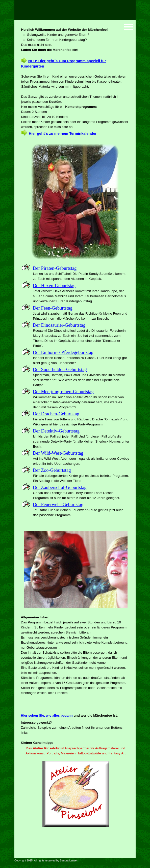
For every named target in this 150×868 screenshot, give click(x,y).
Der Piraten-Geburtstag (55, 268)
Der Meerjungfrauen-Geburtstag (63, 392)
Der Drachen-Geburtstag (56, 414)
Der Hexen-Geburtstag (54, 286)
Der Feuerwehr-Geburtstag (58, 504)
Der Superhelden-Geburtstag (60, 369)
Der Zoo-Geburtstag (52, 470)
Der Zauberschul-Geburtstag (60, 487)
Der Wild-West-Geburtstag (58, 453)
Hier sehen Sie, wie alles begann (47, 715)
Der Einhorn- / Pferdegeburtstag (63, 352)
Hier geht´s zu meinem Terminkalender (63, 133)
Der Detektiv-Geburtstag (56, 431)
